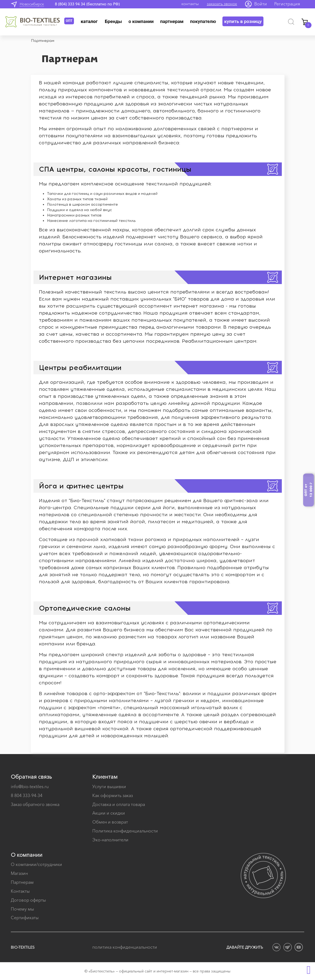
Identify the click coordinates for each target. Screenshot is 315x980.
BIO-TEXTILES (23, 947)
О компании (141, 21)
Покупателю (203, 21)
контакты (190, 4)
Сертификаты (25, 918)
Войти (261, 4)
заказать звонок (222, 4)
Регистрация (287, 4)
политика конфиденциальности (125, 947)
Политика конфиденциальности (125, 831)
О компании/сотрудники (36, 864)
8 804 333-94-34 (27, 795)
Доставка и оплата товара (119, 804)
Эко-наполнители (110, 840)
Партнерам (172, 21)
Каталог (89, 21)
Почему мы (22, 909)
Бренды (114, 21)
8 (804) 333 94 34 (70, 4)
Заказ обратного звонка (35, 804)
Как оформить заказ (113, 795)
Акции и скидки (109, 813)
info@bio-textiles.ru (30, 786)
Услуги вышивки (109, 786)
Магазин (19, 873)
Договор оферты (28, 900)
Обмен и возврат (110, 822)
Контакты (20, 891)
